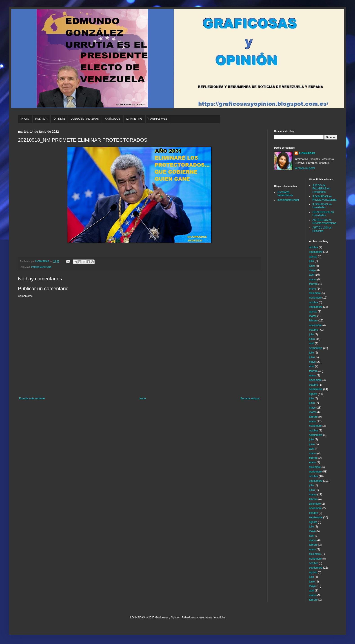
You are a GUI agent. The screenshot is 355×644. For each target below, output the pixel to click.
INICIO (25, 119)
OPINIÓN (59, 119)
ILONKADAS (307, 153)
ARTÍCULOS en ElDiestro (322, 229)
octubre (314, 247)
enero (313, 289)
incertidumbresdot (288, 200)
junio (312, 266)
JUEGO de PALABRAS (85, 119)
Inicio (143, 398)
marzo (313, 279)
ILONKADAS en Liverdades (322, 206)
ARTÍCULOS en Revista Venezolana (324, 222)
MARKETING (134, 119)
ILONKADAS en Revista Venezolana (324, 198)
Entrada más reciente (32, 398)
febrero (313, 284)
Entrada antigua (250, 398)
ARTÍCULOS (113, 119)
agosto (313, 257)
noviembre (315, 298)
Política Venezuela (41, 267)
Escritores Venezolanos (285, 194)
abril (312, 275)
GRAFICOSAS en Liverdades (323, 214)
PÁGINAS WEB (158, 119)
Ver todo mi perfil (305, 168)
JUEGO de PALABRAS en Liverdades (321, 189)
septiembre (316, 252)
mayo (312, 270)
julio (312, 261)
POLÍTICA (41, 119)
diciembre (315, 293)
